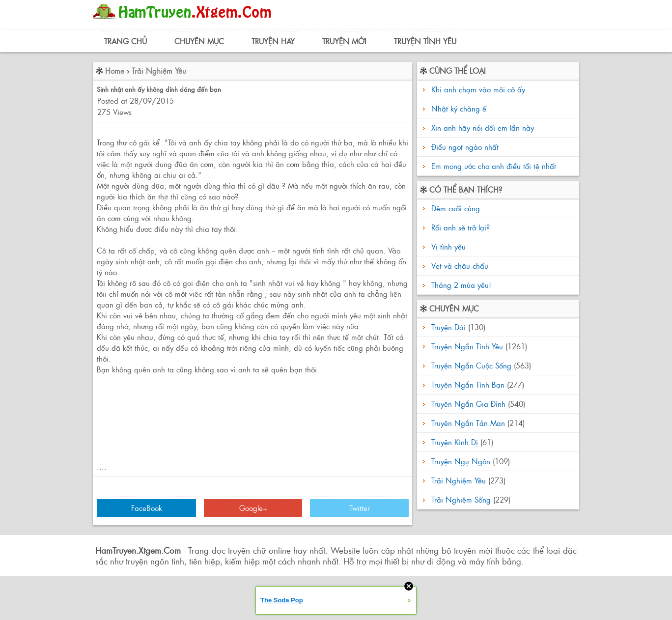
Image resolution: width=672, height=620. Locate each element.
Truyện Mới (344, 41)
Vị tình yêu (447, 246)
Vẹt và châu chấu (459, 266)
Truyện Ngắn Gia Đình (468, 404)
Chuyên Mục (199, 41)
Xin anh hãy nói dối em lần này (483, 127)
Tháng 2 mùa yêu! (460, 285)
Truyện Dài (448, 327)
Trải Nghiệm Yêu (159, 70)
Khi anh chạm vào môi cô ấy (478, 89)
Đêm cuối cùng (454, 208)
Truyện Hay (273, 41)
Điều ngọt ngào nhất (465, 147)
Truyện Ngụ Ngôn (461, 461)
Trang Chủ (126, 41)
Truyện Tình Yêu (425, 41)
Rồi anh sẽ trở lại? (459, 227)
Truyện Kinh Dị (455, 442)
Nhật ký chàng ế (459, 108)
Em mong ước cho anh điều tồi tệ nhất (494, 166)
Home (115, 70)
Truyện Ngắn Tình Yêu (467, 346)
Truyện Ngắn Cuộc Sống (471, 365)
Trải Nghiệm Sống (461, 499)
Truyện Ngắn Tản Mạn (468, 423)
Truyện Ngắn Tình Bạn (468, 384)
